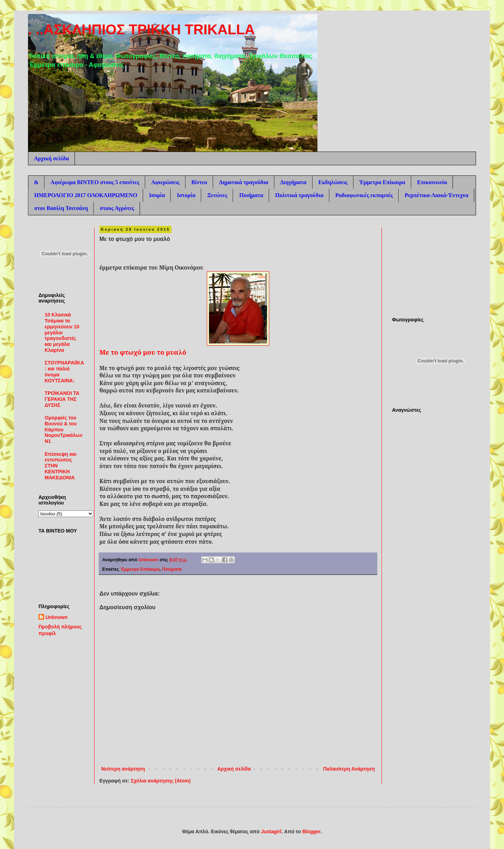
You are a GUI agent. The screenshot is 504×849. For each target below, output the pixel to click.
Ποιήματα (251, 195)
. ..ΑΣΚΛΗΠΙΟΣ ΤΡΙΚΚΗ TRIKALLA (141, 29)
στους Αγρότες (117, 208)
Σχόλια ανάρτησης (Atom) (160, 781)
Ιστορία (186, 195)
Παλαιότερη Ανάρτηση (349, 769)
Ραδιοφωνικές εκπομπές (364, 195)
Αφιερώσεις (165, 182)
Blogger (311, 831)
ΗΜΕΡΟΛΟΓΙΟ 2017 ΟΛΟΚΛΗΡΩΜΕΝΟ (86, 195)
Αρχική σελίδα (51, 158)
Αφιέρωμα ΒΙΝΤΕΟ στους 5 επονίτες (95, 182)
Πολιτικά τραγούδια (299, 195)
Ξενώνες (217, 195)
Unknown (57, 617)
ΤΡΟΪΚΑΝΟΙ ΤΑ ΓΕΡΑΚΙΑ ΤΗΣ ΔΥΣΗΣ (62, 399)
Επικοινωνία (432, 182)
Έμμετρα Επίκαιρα (382, 182)
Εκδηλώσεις (333, 182)
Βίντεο (199, 182)
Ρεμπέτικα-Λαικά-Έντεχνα (436, 195)
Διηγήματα (293, 182)
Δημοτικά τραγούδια (244, 182)
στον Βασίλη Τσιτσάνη (61, 208)
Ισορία (157, 195)
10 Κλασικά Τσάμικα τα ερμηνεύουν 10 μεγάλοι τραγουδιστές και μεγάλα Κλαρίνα (62, 332)
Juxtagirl (271, 831)
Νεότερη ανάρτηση (123, 769)
